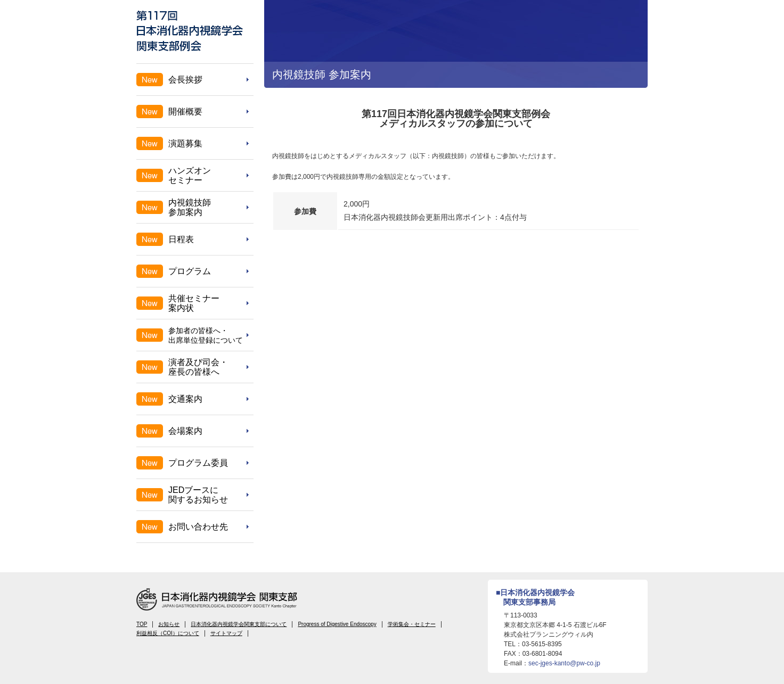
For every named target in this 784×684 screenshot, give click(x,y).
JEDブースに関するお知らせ (198, 495)
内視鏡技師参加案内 (190, 207)
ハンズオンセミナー (190, 175)
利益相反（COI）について (168, 633)
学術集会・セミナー (412, 624)
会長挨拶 (185, 80)
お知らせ (169, 624)
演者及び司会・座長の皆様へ (198, 367)
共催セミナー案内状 (194, 303)
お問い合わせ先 (198, 527)
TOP (142, 624)
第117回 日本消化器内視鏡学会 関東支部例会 (190, 31)
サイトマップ (226, 633)
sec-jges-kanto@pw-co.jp (564, 663)
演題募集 (185, 143)
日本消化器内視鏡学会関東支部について (239, 624)
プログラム (190, 271)
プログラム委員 (198, 463)
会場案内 (185, 431)
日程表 (181, 239)
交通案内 (185, 399)
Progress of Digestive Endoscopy (337, 624)
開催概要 (185, 112)
